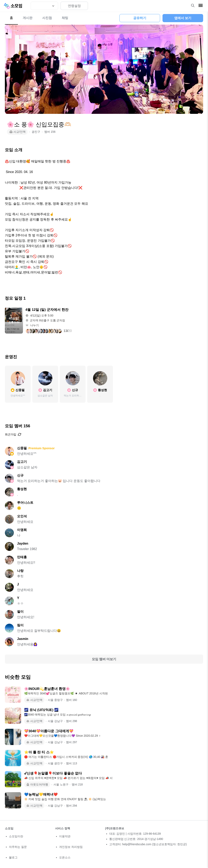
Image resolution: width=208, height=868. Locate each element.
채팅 (65, 18)
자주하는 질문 (18, 847)
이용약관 (65, 836)
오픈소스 (65, 857)
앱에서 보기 (183, 18)
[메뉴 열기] (201, 5)
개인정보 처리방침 (71, 847)
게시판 (28, 18)
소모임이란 (16, 836)
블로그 (13, 857)
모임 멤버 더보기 (104, 659)
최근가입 (13, 434)
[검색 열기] (193, 5)
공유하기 (140, 18)
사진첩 (47, 18)
